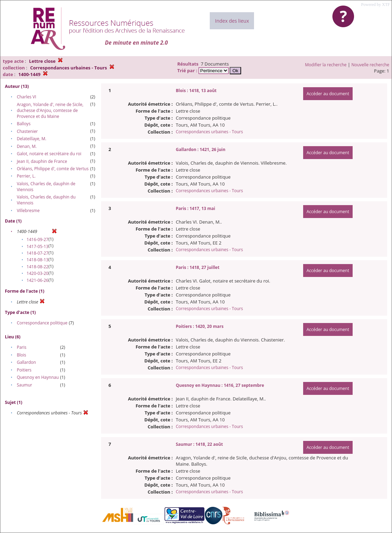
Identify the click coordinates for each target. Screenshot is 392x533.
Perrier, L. (26, 176)
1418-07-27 (37, 253)
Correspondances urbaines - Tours (209, 132)
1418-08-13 (37, 260)
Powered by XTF (375, 5)
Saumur (24, 385)
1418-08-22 (37, 267)
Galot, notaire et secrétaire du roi (49, 154)
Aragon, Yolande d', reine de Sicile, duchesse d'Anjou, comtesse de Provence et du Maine (50, 110)
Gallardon (26, 362)
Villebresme (28, 211)
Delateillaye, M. (32, 139)
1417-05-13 (37, 246)
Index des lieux (232, 21)
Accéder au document (328, 94)
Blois (21, 355)
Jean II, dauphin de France (42, 161)
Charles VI (26, 97)
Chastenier (27, 131)
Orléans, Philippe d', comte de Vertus (53, 169)
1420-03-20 (37, 273)
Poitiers (24, 370)
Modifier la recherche (326, 65)
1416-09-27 (37, 239)
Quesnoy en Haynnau (38, 377)
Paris (22, 347)
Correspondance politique (42, 323)
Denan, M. (27, 146)
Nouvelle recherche (371, 65)
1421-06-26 (37, 280)
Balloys (24, 124)
